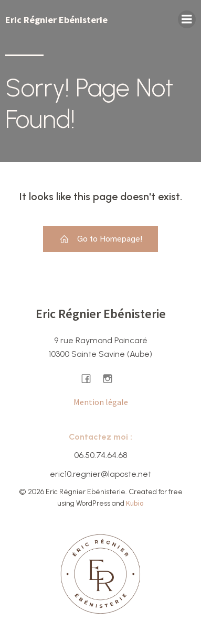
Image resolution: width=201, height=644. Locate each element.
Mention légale (101, 402)
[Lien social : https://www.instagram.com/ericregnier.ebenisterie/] (112, 378)
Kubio (135, 503)
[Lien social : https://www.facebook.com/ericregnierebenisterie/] (90, 378)
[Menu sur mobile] (187, 19)
